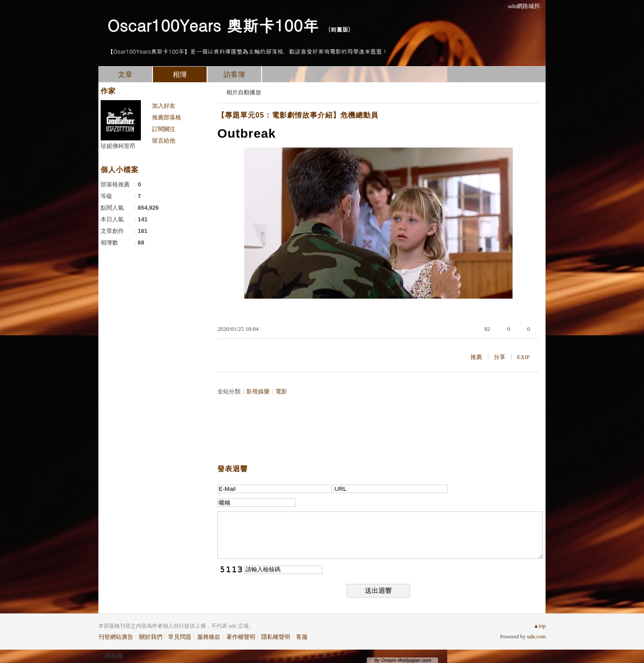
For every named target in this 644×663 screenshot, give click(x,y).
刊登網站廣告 (116, 637)
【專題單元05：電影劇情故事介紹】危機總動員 (298, 115)
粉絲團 (114, 656)
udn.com (536, 637)
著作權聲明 (241, 637)
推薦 (476, 357)
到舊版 (339, 29)
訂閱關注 (164, 129)
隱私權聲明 (276, 637)
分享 (500, 357)
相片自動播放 (244, 92)
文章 (125, 74)
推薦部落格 (167, 117)
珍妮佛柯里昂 (118, 146)
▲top (540, 626)
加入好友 (164, 106)
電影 (281, 391)
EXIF (523, 357)
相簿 (180, 74)
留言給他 (164, 141)
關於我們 (151, 637)
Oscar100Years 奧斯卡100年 (213, 25)
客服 (302, 637)
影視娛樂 (258, 391)
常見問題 (180, 637)
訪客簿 (234, 74)
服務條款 (209, 637)
